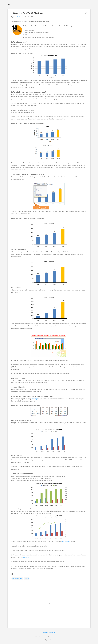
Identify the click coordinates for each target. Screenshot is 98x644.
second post (35, 399)
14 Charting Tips (17, 579)
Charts (27, 579)
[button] (86, 13)
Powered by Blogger (49, 632)
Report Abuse (49, 640)
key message (66, 542)
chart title (26, 557)
